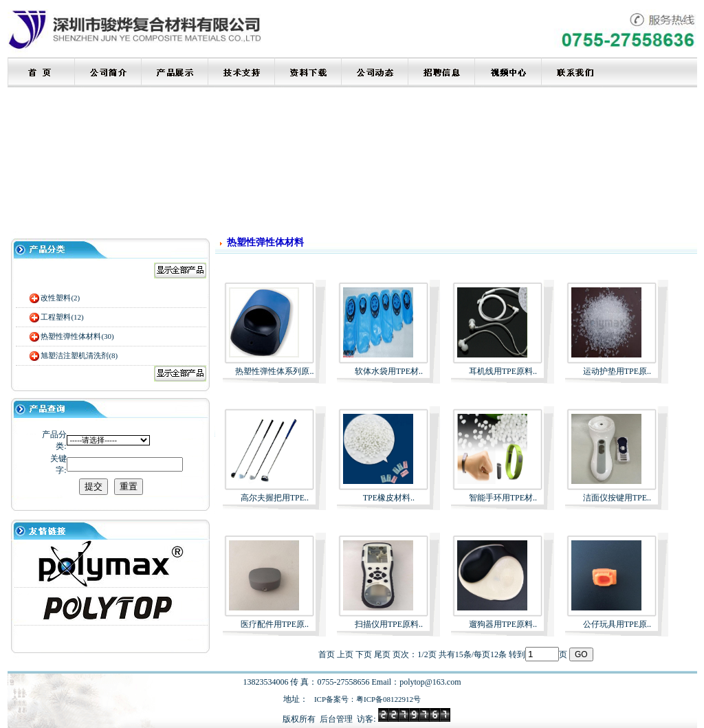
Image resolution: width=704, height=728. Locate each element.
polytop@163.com (430, 682)
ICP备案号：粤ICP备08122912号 (367, 699)
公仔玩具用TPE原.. (617, 624)
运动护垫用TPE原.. (617, 371)
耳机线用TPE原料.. (503, 371)
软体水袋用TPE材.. (389, 371)
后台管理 (336, 719)
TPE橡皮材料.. (389, 498)
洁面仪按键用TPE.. (617, 498)
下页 (364, 654)
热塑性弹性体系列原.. (274, 371)
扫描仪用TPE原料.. (389, 624)
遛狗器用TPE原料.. (503, 624)
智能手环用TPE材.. (503, 498)
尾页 (382, 654)
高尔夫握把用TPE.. (275, 498)
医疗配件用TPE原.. (275, 624)
